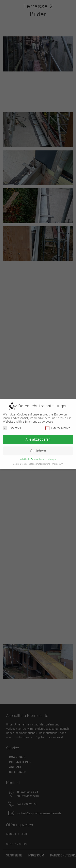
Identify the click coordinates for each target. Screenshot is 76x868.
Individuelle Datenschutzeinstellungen (38, 458)
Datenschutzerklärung (39, 463)
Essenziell (12, 427)
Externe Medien (58, 427)
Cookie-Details (20, 463)
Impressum (57, 463)
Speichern (38, 450)
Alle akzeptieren (38, 438)
